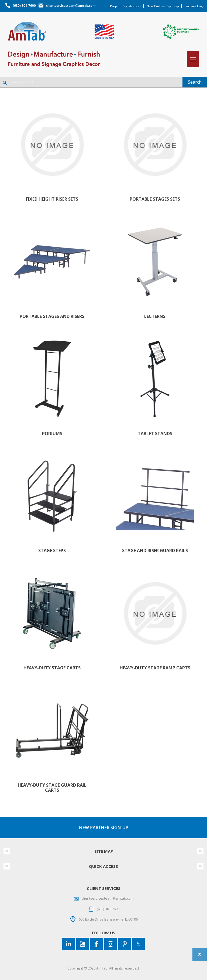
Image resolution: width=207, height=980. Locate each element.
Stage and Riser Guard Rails (155, 551)
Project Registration (125, 6)
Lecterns (155, 316)
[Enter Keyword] (91, 82)
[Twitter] (139, 944)
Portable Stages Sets (155, 199)
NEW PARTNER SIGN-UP (104, 828)
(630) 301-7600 (24, 6)
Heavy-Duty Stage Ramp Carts (155, 668)
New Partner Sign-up (163, 6)
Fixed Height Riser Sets (52, 199)
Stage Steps (52, 551)
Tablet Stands (155, 434)
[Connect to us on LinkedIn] (68, 944)
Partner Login (195, 6)
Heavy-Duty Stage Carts (52, 668)
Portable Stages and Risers (52, 316)
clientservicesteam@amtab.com (71, 6)
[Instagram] (111, 944)
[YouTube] (82, 944)
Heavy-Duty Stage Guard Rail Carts (52, 788)
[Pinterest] (125, 944)
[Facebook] (96, 944)
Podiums (52, 434)
